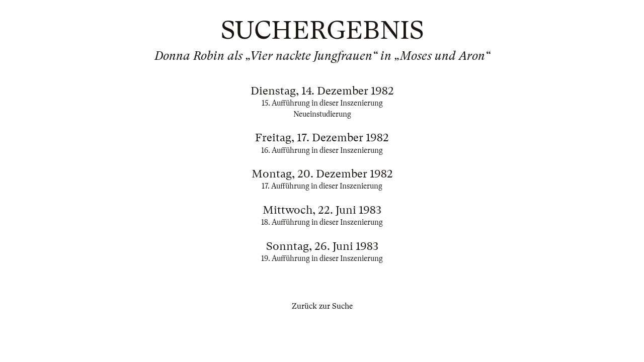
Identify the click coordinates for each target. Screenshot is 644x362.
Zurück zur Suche (322, 306)
